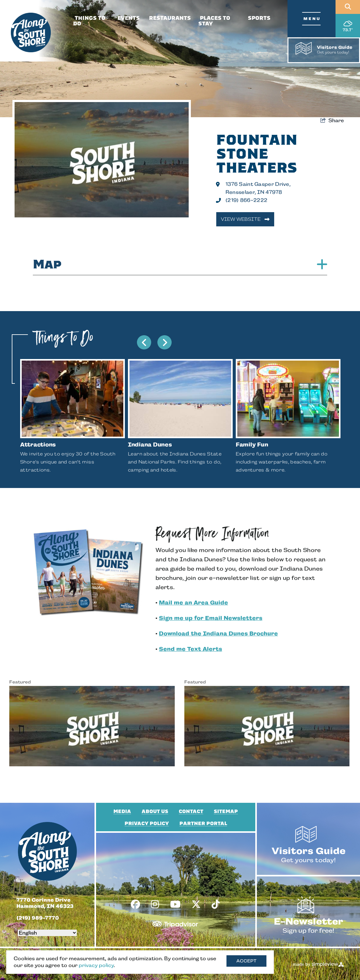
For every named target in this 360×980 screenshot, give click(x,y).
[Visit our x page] (196, 905)
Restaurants (170, 18)
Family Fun (252, 445)
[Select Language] (47, 933)
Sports (259, 18)
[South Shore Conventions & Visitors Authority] (31, 33)
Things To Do (89, 21)
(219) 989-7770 (38, 918)
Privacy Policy (147, 824)
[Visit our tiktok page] (216, 905)
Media (122, 811)
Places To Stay (214, 21)
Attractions (38, 445)
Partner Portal (203, 824)
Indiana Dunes (150, 445)
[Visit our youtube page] (175, 905)
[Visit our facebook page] (135, 905)
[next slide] (165, 342)
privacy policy (96, 965)
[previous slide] (144, 342)
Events (129, 18)
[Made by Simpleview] (319, 964)
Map (180, 264)
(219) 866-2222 (246, 200)
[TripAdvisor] (175, 922)
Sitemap (226, 811)
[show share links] (332, 121)
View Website (245, 219)
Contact (191, 811)
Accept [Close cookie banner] (246, 961)
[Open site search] (348, 7)
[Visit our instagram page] (155, 905)
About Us (155, 811)
